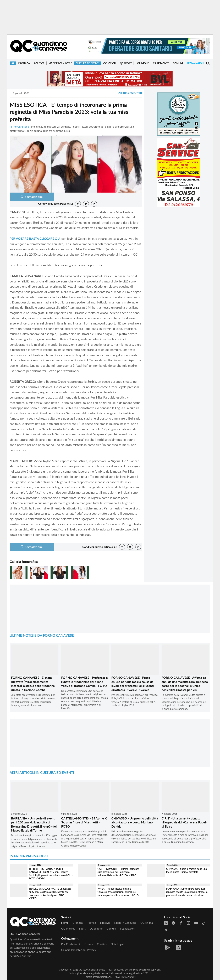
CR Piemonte (161, 63)
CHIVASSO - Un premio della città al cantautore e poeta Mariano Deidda (135, 822)
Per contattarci (70, 944)
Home (65, 923)
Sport (82, 928)
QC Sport (126, 63)
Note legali (117, 944)
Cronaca (24, 63)
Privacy (88, 944)
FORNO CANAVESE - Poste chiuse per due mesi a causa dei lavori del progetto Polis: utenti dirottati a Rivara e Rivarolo (133, 684)
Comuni (178, 63)
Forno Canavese (19, 127)
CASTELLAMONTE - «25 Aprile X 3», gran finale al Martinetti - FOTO (84, 822)
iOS (16, 956)
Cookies (102, 944)
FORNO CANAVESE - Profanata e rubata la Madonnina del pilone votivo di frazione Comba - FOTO (84, 682)
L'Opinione (142, 63)
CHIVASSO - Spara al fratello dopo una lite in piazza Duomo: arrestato (186, 870)
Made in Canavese (60, 63)
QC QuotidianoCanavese (92, 970)
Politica (39, 63)
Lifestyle (105, 923)
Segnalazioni (196, 63)
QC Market (68, 928)
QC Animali (147, 923)
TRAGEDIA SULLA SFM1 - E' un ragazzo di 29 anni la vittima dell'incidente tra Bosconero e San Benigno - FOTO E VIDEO (50, 893)
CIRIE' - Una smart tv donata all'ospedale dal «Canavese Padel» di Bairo (184, 822)
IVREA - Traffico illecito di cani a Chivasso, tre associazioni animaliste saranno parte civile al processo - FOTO (118, 892)
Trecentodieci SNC (103, 977)
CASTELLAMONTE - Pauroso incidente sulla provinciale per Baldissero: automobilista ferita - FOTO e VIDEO (118, 872)
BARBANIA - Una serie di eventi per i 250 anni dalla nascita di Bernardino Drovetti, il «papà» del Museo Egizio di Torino (34, 824)
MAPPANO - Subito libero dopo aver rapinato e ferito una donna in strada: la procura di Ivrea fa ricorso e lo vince (187, 892)
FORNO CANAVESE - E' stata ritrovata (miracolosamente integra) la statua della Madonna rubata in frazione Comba (33, 684)
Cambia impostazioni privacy (79, 950)
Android (26, 956)
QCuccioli (110, 63)
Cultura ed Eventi (87, 63)
